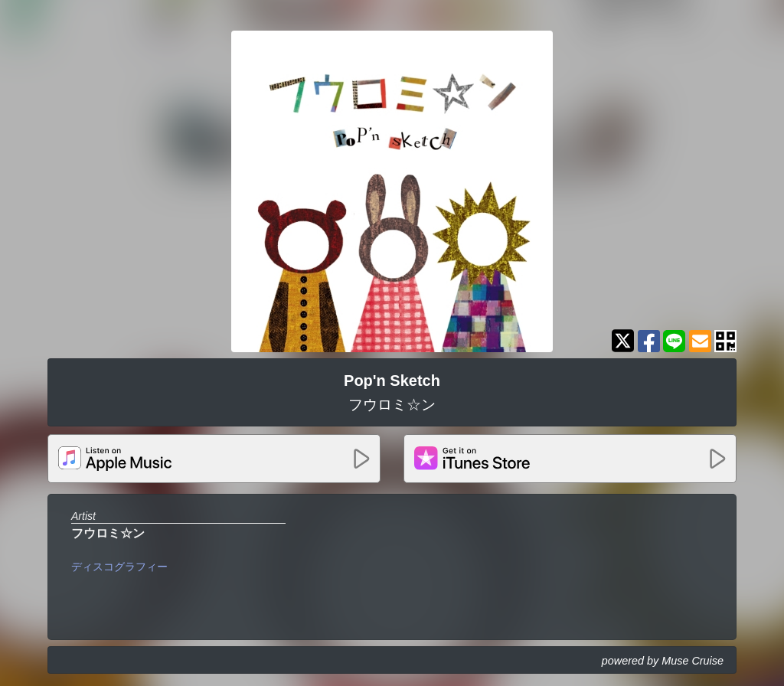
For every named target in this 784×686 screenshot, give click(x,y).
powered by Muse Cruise (663, 661)
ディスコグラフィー (119, 567)
